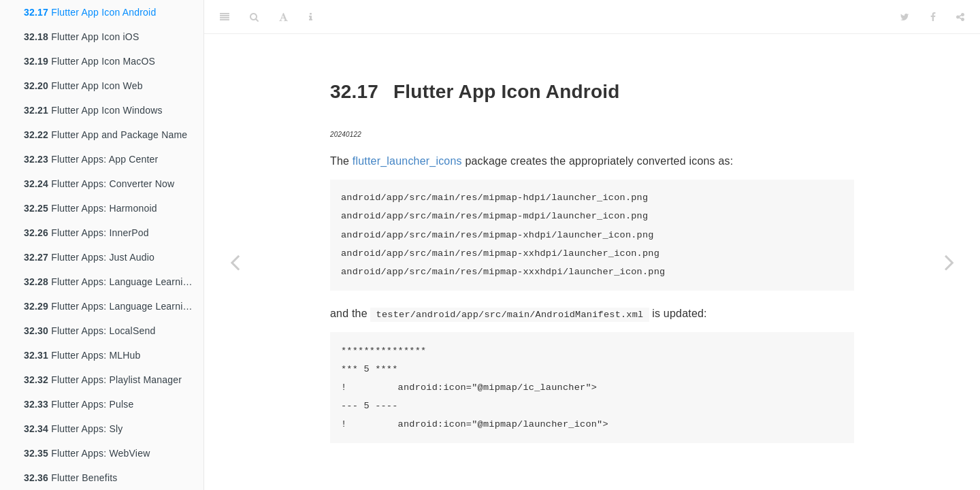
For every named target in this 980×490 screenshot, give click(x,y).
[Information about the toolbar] (311, 17)
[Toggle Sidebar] (225, 17)
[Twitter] (905, 17)
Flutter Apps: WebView (87, 453)
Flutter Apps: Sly (73, 429)
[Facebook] (933, 17)
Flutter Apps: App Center (91, 159)
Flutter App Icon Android (90, 12)
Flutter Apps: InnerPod (86, 233)
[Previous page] (235, 262)
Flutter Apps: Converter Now (99, 184)
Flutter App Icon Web (83, 86)
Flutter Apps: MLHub (82, 355)
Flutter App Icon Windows (93, 110)
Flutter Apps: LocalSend (89, 331)
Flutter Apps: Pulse (79, 404)
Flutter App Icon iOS (81, 37)
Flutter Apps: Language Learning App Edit (114, 306)
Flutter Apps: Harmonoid (91, 208)
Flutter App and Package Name (105, 135)
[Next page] (949, 262)
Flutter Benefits (71, 478)
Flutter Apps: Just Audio (89, 257)
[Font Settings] (283, 17)
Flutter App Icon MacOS (89, 61)
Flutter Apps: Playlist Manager (103, 380)
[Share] (960, 17)
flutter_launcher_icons (407, 161)
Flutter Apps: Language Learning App (114, 282)
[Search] (254, 17)
